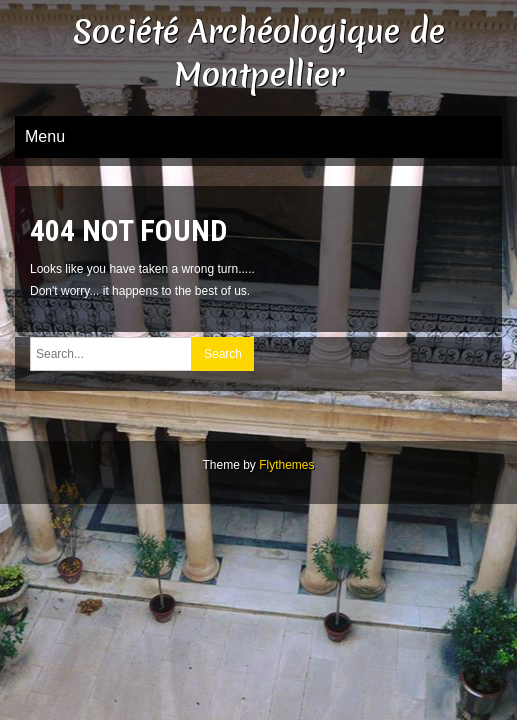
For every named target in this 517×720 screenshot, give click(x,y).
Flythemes (286, 465)
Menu (45, 136)
